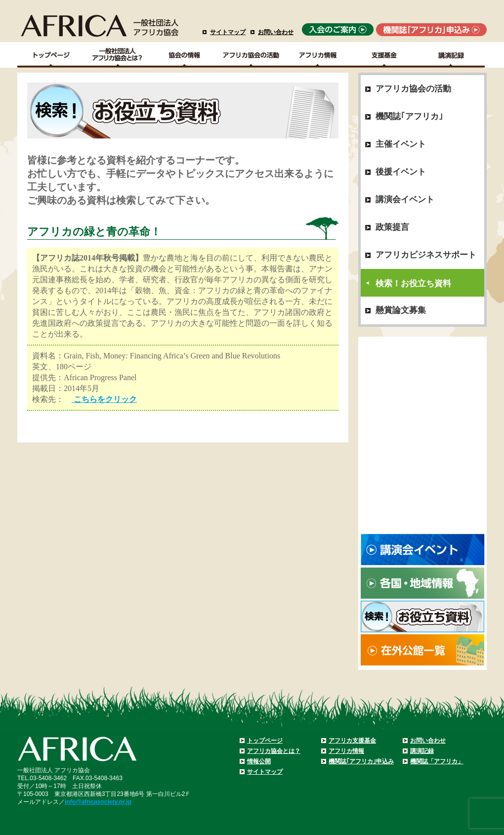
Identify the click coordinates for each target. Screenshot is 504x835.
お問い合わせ (276, 32)
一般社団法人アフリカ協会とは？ (118, 55)
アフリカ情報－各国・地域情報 (318, 55)
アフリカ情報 (346, 751)
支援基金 (385, 55)
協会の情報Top (185, 55)
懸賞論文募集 (401, 310)
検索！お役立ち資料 (413, 284)
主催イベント (401, 144)
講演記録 (451, 55)
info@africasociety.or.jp (98, 802)
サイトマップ (228, 32)
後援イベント (401, 172)
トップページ (265, 741)
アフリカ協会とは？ (274, 751)
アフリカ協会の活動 (251, 55)
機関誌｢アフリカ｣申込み (361, 761)
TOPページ (51, 55)
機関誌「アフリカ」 (437, 761)
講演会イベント (405, 199)
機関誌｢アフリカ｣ (409, 116)
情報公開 (259, 761)
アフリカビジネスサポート (426, 255)
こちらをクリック (104, 399)
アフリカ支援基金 (352, 741)
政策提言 (392, 227)
